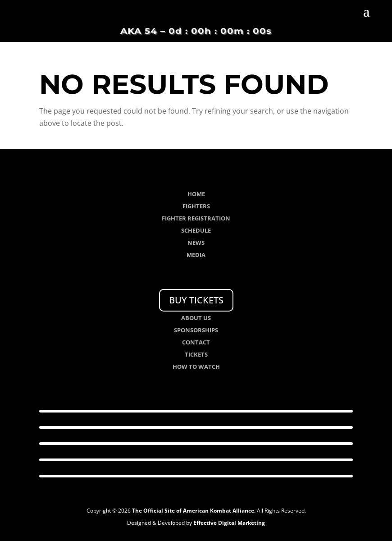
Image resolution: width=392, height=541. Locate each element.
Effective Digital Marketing (229, 523)
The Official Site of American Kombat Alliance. (194, 511)
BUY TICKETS (196, 300)
